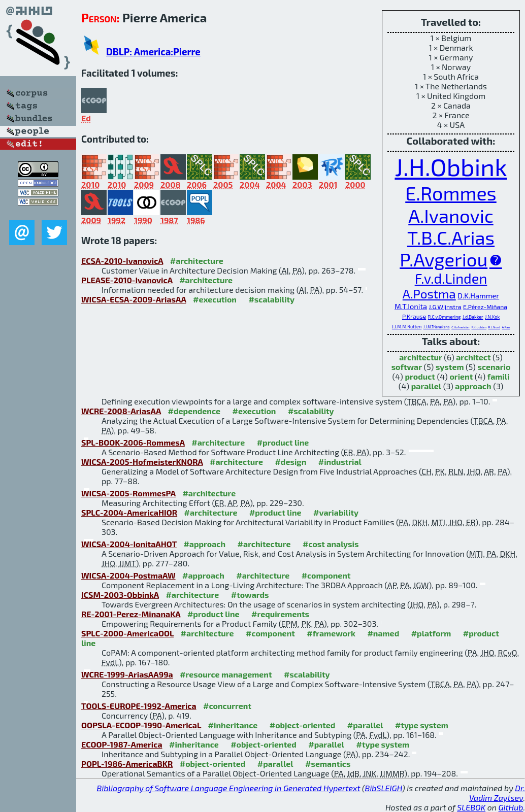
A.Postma (429, 294)
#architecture (197, 261)
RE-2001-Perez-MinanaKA (131, 614)
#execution (215, 299)
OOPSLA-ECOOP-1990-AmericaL (141, 725)
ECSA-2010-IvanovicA (122, 261)
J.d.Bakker (473, 317)
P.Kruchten (479, 327)
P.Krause (414, 316)
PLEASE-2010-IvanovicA (127, 280)
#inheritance (233, 725)
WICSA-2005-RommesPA (128, 493)
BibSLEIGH (384, 788)
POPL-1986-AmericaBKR (127, 764)
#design (290, 462)
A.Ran (506, 327)
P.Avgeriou (444, 259)
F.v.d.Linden (451, 278)
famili (499, 376)
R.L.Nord (494, 327)
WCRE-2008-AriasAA (121, 411)
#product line (283, 442)
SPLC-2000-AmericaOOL (127, 633)
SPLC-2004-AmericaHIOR (129, 512)
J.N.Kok (492, 317)
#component (326, 575)
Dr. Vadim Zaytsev (497, 793)
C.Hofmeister (461, 327)
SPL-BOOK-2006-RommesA (133, 442)
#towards (250, 595)
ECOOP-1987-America (122, 744)
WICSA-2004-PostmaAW (128, 575)
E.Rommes (451, 193)
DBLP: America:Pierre (153, 52)
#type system (422, 725)
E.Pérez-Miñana (485, 307)
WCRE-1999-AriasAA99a (127, 674)
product (420, 376)
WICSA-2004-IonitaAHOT (129, 544)
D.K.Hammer (478, 295)
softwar (407, 367)
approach (473, 386)
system (450, 367)
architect (473, 357)
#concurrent (227, 706)
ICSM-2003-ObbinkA (120, 595)
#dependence (194, 411)
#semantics (328, 764)
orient (461, 376)
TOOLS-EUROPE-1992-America (139, 706)
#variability (336, 512)
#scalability (271, 299)
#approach (204, 544)
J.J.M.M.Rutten (407, 327)
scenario (494, 367)
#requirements (280, 614)
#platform (431, 633)
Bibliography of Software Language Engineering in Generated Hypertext (229, 788)
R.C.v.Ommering (445, 317)
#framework (331, 633)
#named (383, 633)
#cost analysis (331, 544)
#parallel (365, 725)
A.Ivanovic (451, 215)
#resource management (226, 674)
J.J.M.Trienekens (437, 327)
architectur (421, 357)
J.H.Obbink (451, 166)
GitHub (511, 807)
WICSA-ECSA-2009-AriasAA (134, 299)
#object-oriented (303, 725)
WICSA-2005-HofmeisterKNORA (142, 462)
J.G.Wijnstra (445, 307)
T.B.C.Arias (451, 237)
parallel (426, 386)
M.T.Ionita (411, 306)
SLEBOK (471, 807)
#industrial (340, 462)
